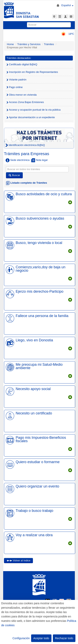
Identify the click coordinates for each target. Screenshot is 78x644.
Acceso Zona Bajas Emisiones (25, 102)
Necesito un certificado (34, 413)
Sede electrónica (18, 160)
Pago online (15, 87)
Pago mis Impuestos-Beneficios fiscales (41, 439)
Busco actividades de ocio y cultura (44, 194)
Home (10, 44)
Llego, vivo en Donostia (34, 340)
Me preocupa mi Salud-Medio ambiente (39, 366)
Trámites (49, 44)
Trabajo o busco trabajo (35, 511)
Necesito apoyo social (33, 389)
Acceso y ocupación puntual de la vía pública (34, 110)
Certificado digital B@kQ (22, 64)
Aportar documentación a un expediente (31, 117)
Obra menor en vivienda (22, 95)
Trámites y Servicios (29, 44)
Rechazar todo (64, 638)
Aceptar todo (41, 638)
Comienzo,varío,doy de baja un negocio (41, 269)
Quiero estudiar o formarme (38, 462)
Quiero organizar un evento (38, 486)
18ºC (66, 34)
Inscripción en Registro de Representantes (32, 72)
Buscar (14, 175)
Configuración (21, 638)
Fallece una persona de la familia (42, 316)
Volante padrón (17, 80)
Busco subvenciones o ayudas (40, 218)
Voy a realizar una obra (34, 535)
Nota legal (39, 160)
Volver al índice (19, 560)
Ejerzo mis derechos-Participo (40, 291)
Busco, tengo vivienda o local (39, 243)
